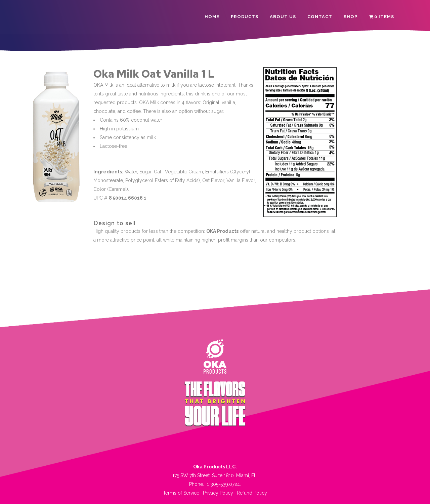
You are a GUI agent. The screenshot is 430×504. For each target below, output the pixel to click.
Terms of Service (181, 493)
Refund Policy (252, 493)
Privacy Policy (218, 493)
